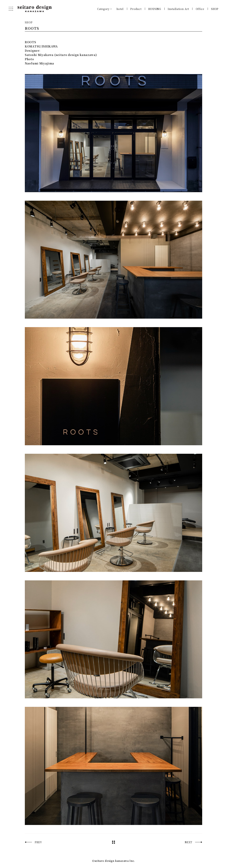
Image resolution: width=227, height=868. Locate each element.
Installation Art (178, 9)
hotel (120, 9)
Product (136, 9)
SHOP (215, 9)
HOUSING (155, 9)
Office (200, 9)
